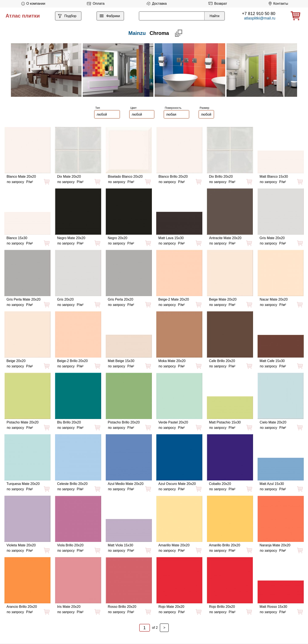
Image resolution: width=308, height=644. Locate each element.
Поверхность (173, 108)
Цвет (134, 108)
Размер (205, 108)
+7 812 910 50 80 (259, 13)
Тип (98, 108)
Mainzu (137, 33)
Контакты (278, 4)
